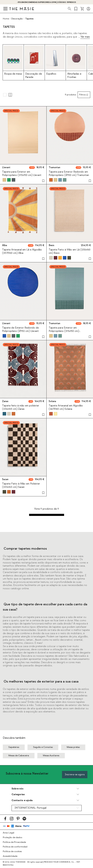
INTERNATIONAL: (30, 808)
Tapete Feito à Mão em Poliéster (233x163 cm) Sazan (21, 485)
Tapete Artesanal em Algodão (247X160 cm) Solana (66, 407)
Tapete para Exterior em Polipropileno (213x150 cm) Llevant (22, 174)
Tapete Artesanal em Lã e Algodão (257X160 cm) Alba (22, 251)
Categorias (18, 794)
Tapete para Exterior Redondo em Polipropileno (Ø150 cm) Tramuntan (69, 174)
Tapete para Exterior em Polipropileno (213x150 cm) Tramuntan (64, 331)
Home (6, 19)
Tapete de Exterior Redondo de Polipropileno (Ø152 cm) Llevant (20, 329)
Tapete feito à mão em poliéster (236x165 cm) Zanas (21, 407)
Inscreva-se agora (75, 774)
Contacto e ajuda (22, 800)
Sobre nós (17, 789)
